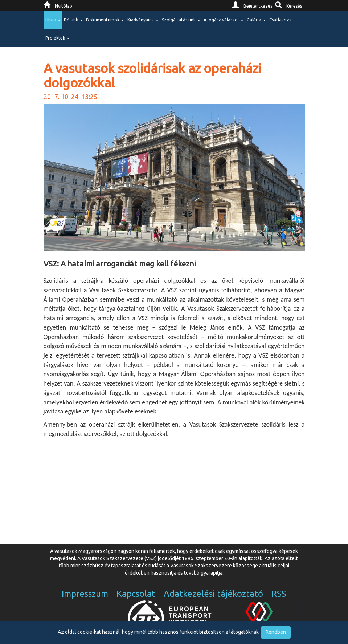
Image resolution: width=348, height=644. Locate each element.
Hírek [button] (53, 20)
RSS (279, 594)
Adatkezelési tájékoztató (213, 594)
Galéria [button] (256, 20)
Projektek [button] (58, 38)
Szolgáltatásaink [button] (181, 20)
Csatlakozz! (281, 20)
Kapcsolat (136, 594)
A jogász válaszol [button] (224, 20)
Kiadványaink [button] (143, 20)
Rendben (276, 632)
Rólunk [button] (73, 20)
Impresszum (85, 594)
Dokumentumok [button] (105, 20)
